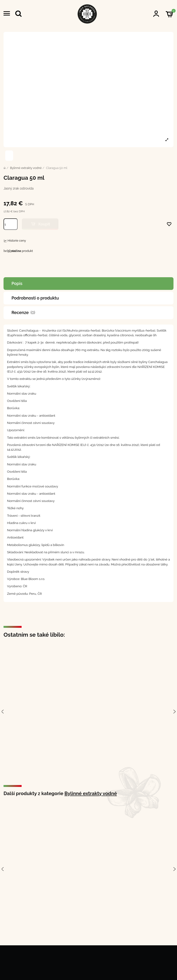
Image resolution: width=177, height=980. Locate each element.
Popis (17, 283)
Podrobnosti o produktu (35, 298)
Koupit (40, 224)
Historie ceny (17, 241)
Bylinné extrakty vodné (91, 793)
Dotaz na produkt (18, 251)
